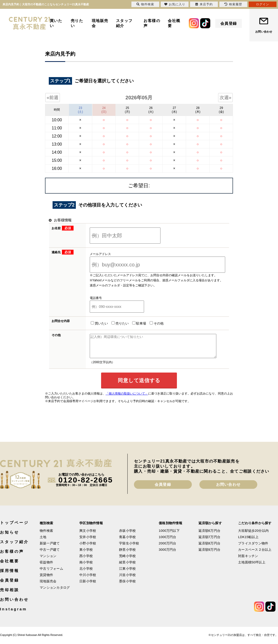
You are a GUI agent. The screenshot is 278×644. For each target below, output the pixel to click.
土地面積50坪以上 (252, 567)
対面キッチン (248, 560)
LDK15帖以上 (248, 542)
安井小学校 (88, 542)
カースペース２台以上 (255, 554)
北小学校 (86, 573)
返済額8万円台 (209, 548)
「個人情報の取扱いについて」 (127, 398)
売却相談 (10, 594)
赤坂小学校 (127, 535)
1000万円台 (168, 542)
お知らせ (10, 537)
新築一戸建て (50, 548)
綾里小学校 (127, 567)
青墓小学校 (127, 542)
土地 (43, 542)
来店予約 (204, 4)
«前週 (53, 98)
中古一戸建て (50, 554)
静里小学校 (127, 554)
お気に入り (175, 4)
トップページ (14, 527)
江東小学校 (127, 573)
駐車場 (133, 323)
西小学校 (86, 560)
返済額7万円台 (209, 542)
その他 (150, 323)
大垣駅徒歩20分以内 (253, 535)
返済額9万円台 (209, 554)
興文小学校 (88, 535)
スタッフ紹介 (124, 23)
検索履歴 (233, 4)
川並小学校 (127, 579)
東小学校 (86, 554)
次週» (225, 98)
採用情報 (10, 575)
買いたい (56, 23)
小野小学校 (88, 548)
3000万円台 (168, 554)
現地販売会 (100, 23)
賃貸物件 (46, 579)
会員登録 (229, 23)
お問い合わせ (264, 32)
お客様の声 (152, 23)
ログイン (263, 4)
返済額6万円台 (209, 535)
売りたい (77, 23)
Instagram (14, 614)
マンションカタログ (55, 592)
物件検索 (46, 535)
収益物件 (46, 567)
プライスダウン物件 (253, 548)
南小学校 (86, 567)
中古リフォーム (51, 573)
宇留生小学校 (129, 548)
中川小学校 (88, 579)
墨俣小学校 (127, 586)
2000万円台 (168, 548)
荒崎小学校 (127, 560)
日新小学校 (88, 586)
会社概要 (174, 23)
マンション (48, 560)
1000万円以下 (169, 535)
